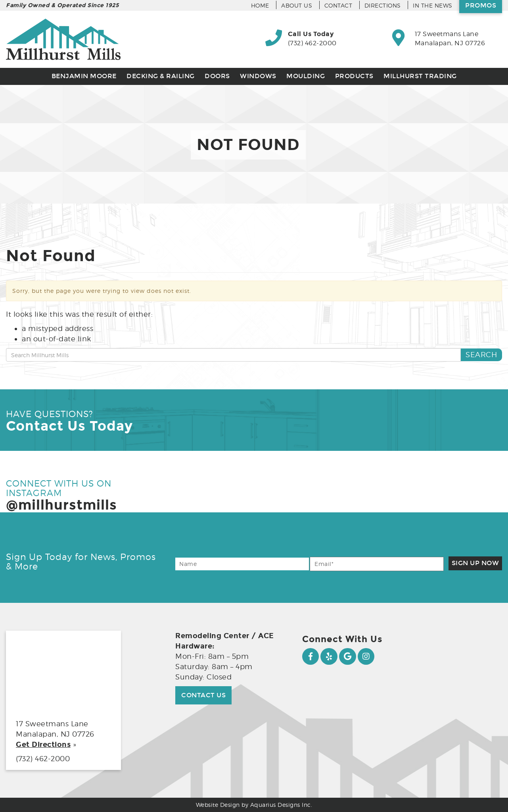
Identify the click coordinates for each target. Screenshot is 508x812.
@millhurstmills (61, 505)
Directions (383, 5)
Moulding (306, 76)
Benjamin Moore (84, 76)
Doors (217, 76)
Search (481, 355)
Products (354, 76)
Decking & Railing (161, 76)
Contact (338, 5)
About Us (297, 5)
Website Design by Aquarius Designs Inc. (254, 805)
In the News (433, 5)
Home (260, 5)
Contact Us (203, 695)
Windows (258, 76)
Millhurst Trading (420, 76)
